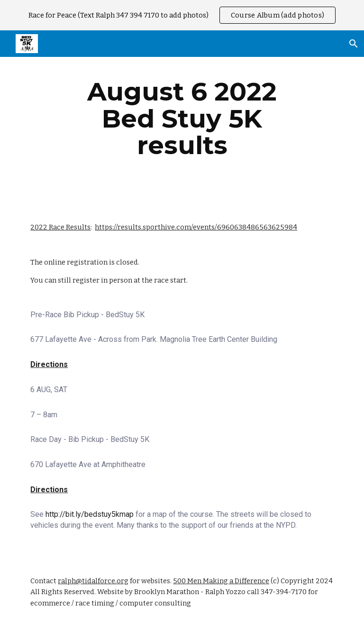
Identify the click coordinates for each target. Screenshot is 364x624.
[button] (353, 44)
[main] (182, 119)
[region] (182, 15)
